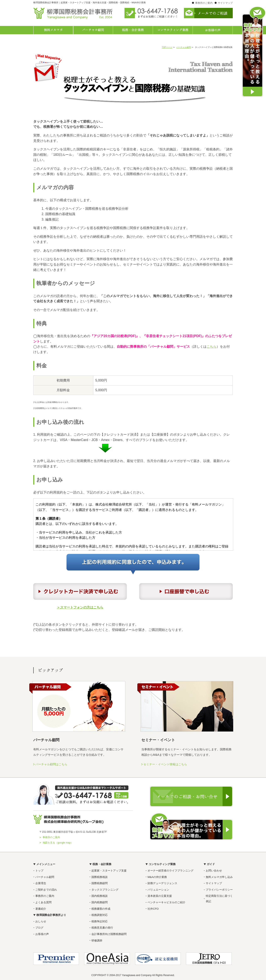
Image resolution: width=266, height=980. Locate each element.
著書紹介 (41, 909)
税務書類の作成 (101, 909)
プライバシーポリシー (219, 890)
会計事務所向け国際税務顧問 (109, 934)
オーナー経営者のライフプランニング (171, 871)
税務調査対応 (100, 915)
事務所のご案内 (204, 3)
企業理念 (41, 883)
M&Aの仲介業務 (157, 877)
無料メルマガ (53, 30)
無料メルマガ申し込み (219, 877)
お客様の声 (213, 30)
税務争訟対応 (100, 921)
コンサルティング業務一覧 (173, 30)
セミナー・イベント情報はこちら (165, 764)
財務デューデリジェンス (162, 883)
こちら (212, 347)
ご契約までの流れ (46, 890)
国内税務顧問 (100, 902)
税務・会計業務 (133, 30)
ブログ (39, 928)
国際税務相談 (100, 877)
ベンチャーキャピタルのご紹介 (166, 902)
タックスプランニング (105, 890)
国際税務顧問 (100, 883)
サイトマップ (225, 3)
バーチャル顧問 (93, 30)
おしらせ (41, 921)
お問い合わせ (214, 871)
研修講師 (97, 940)
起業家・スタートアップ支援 (109, 871)
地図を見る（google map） (58, 843)
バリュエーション (158, 890)
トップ (39, 871)
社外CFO (153, 909)
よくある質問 (43, 902)
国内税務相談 (100, 896)
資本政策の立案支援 (160, 896)
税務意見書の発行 (102, 928)
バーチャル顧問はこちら (51, 764)
